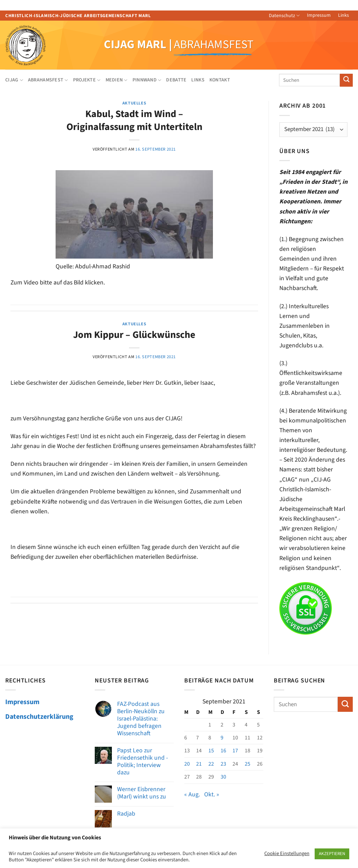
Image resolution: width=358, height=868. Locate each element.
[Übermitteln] (346, 80)
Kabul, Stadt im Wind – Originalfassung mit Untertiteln (134, 120)
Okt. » (212, 794)
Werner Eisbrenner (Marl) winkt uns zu (142, 793)
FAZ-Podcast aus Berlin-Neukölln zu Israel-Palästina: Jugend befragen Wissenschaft (141, 719)
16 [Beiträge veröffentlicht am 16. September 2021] (223, 751)
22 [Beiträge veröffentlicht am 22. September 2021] (211, 764)
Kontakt (220, 80)
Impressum (319, 15)
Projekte (87, 80)
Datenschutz (284, 16)
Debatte (176, 80)
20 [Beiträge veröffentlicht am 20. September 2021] (187, 764)
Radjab (126, 814)
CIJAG (14, 80)
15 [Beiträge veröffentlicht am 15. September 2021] (211, 751)
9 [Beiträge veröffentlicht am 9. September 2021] (222, 738)
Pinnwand (147, 80)
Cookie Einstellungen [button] (287, 854)
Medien (117, 80)
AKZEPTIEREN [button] (332, 854)
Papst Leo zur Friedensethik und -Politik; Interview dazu (142, 761)
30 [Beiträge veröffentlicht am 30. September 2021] (223, 777)
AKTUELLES (134, 103)
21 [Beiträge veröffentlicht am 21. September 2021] (199, 764)
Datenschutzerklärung (39, 717)
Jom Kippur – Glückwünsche (134, 335)
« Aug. (192, 794)
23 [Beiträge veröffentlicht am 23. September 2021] (223, 764)
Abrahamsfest (48, 80)
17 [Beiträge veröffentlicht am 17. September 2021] (235, 751)
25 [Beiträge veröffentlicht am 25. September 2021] (248, 764)
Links (343, 15)
